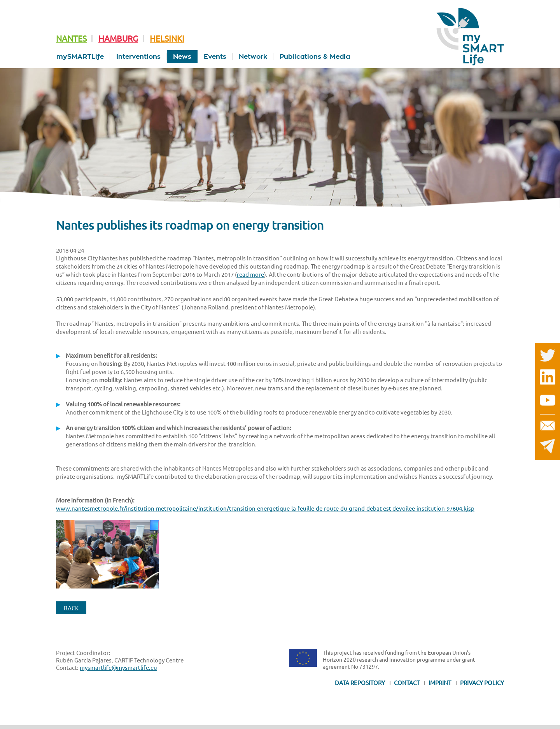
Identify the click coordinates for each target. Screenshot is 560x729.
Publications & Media (315, 57)
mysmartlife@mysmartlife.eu (118, 667)
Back (71, 608)
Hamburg (118, 38)
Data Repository (360, 682)
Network (253, 57)
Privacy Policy (482, 682)
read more (250, 274)
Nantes (71, 38)
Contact (407, 682)
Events (215, 57)
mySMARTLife (80, 57)
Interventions (138, 57)
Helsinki (167, 38)
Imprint (440, 682)
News (182, 57)
